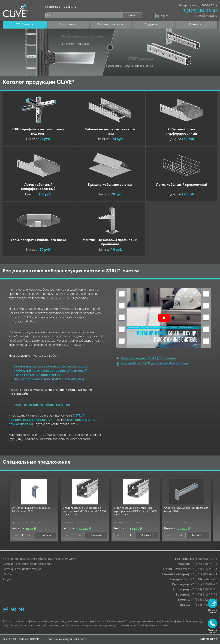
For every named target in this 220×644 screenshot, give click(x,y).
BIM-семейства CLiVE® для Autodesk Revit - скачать (152, 364)
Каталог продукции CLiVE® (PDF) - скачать (147, 359)
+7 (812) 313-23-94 (204, 569)
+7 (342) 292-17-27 (204, 605)
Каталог (25, 25)
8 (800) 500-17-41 (205, 559)
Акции (7, 580)
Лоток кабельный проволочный (38, 375)
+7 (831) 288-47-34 (204, 574)
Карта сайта (209, 639)
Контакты (195, 25)
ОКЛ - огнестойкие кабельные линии (42, 405)
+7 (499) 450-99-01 (199, 11)
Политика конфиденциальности (66, 639)
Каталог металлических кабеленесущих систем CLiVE (40, 559)
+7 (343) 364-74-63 (204, 580)
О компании (67, 25)
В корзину (45, 535)
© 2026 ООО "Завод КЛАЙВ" (21, 639)
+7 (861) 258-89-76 (204, 585)
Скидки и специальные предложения (28, 564)
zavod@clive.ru (207, 16)
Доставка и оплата (110, 25)
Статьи (7, 574)
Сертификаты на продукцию (22, 569)
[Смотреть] (164, 318)
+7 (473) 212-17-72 (204, 595)
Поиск (132, 15)
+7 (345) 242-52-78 (204, 600)
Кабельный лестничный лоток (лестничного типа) (51, 367)
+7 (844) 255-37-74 (204, 590)
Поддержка (153, 25)
